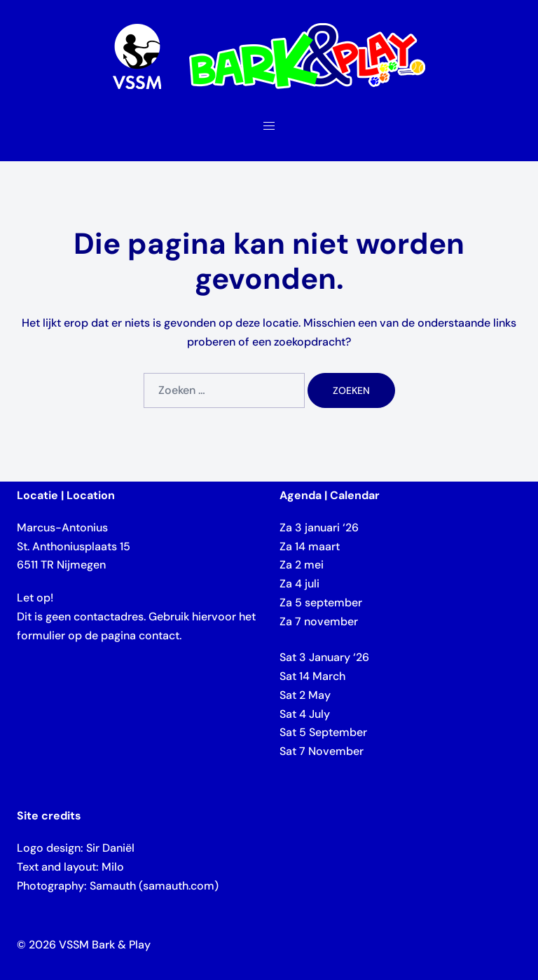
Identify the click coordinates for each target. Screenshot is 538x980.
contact (159, 635)
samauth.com (179, 886)
